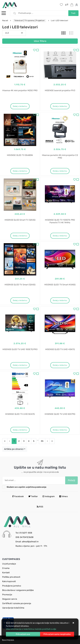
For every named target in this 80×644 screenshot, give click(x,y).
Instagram (49, 496)
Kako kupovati (9, 581)
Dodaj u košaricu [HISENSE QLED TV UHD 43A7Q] (60, 365)
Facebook (18, 496)
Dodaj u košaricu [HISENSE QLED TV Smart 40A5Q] (60, 300)
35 (42, 441)
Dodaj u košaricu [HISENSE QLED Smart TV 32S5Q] (20, 236)
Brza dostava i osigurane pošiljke (18, 590)
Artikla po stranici (14, 449)
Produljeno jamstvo (12, 586)
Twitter (33, 496)
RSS (40, 507)
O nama (6, 568)
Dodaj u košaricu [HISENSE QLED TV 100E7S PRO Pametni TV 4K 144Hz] (60, 236)
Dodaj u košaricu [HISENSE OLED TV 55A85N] (20, 171)
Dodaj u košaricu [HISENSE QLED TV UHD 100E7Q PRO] (20, 365)
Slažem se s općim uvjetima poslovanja (26, 487)
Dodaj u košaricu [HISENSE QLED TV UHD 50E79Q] (60, 430)
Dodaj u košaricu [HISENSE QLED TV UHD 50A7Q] (20, 430)
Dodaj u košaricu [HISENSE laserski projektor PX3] (60, 106)
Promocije (7, 595)
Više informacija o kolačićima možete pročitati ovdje (31, 629)
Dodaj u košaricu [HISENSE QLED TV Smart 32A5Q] (20, 300)
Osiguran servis (10, 599)
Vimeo (63, 496)
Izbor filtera (40, 41)
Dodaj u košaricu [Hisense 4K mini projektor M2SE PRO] (20, 106)
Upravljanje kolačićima (13, 608)
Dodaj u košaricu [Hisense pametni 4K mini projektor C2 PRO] (60, 171)
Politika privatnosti (11, 577)
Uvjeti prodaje (9, 564)
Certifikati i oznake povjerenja (17, 603)
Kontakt (6, 573)
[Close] (23, 634)
